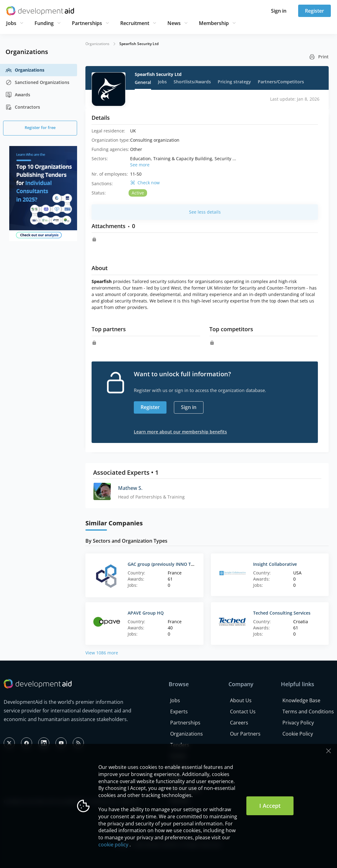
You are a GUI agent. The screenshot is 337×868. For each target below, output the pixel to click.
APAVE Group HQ (146, 613)
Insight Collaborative (275, 564)
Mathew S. (130, 488)
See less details (205, 212)
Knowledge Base (301, 700)
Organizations (25, 70)
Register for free (40, 127)
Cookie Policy (298, 734)
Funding (44, 23)
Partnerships (87, 23)
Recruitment (135, 23)
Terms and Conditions (308, 712)
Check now (149, 183)
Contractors (23, 107)
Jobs (11, 23)
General (143, 82)
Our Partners (245, 734)
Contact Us (243, 712)
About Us (241, 700)
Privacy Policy (298, 723)
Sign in (279, 11)
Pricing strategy (234, 82)
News (174, 23)
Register (314, 11)
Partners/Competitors (281, 82)
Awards (18, 95)
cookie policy (113, 845)
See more (140, 165)
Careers (239, 723)
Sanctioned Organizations (37, 82)
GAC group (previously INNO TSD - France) (172, 564)
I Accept (270, 806)
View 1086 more (102, 653)
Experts (179, 712)
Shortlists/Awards (192, 82)
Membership (214, 23)
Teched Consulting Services (282, 613)
